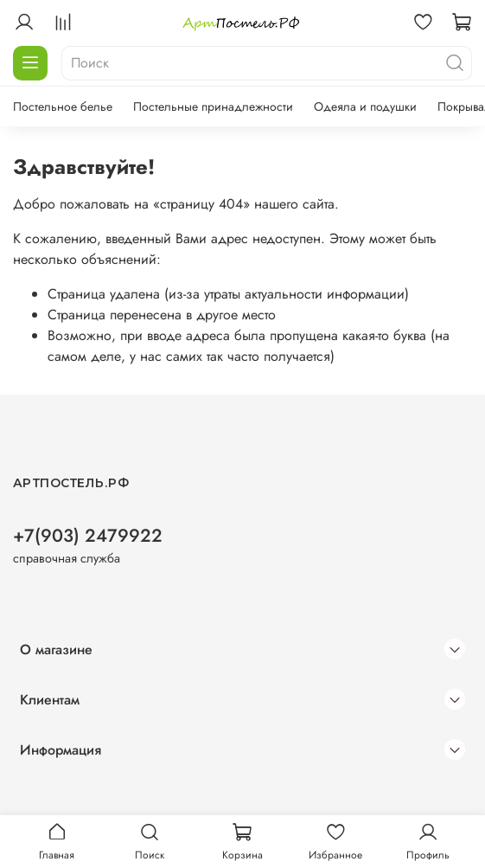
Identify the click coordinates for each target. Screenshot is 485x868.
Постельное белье (63, 106)
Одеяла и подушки (365, 106)
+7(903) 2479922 (88, 536)
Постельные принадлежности (213, 106)
